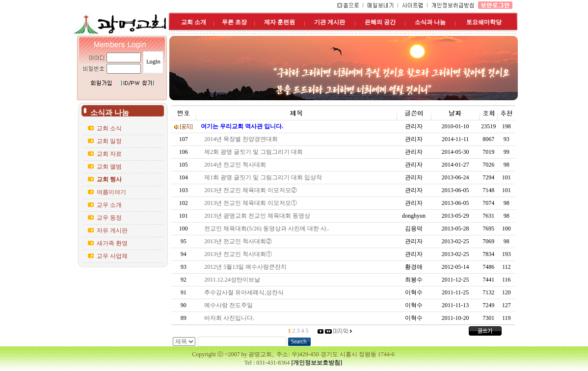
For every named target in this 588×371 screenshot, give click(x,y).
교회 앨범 (109, 167)
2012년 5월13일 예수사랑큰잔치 (247, 267)
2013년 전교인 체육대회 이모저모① (252, 203)
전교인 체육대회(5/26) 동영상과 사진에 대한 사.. (268, 228)
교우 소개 (109, 205)
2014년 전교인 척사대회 (237, 165)
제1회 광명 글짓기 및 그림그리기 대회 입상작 (265, 177)
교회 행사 (109, 179)
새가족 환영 (112, 243)
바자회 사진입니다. (231, 318)
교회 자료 (109, 154)
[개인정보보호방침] (317, 363)
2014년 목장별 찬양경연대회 (242, 139)
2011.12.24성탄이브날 (234, 280)
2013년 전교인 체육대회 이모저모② (252, 190)
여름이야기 (111, 192)
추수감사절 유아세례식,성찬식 (245, 292)
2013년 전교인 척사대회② (240, 241)
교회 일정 (109, 141)
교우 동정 (109, 218)
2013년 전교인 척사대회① (240, 254)
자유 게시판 (112, 230)
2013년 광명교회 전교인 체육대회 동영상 (259, 216)
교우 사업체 (112, 256)
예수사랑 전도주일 (230, 305)
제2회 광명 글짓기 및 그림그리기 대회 (255, 152)
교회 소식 (109, 128)
